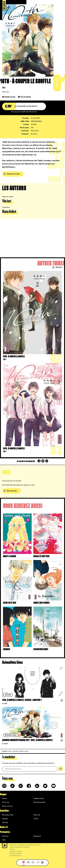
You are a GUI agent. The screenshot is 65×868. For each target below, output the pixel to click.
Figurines (37, 815)
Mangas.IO (37, 836)
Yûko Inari (6, 92)
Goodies (5, 819)
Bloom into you (7, 806)
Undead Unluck (39, 799)
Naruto (5, 799)
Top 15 (36, 819)
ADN (4, 840)
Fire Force (6, 802)
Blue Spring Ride (39, 802)
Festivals (5, 823)
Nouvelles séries (8, 815)
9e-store (5, 836)
